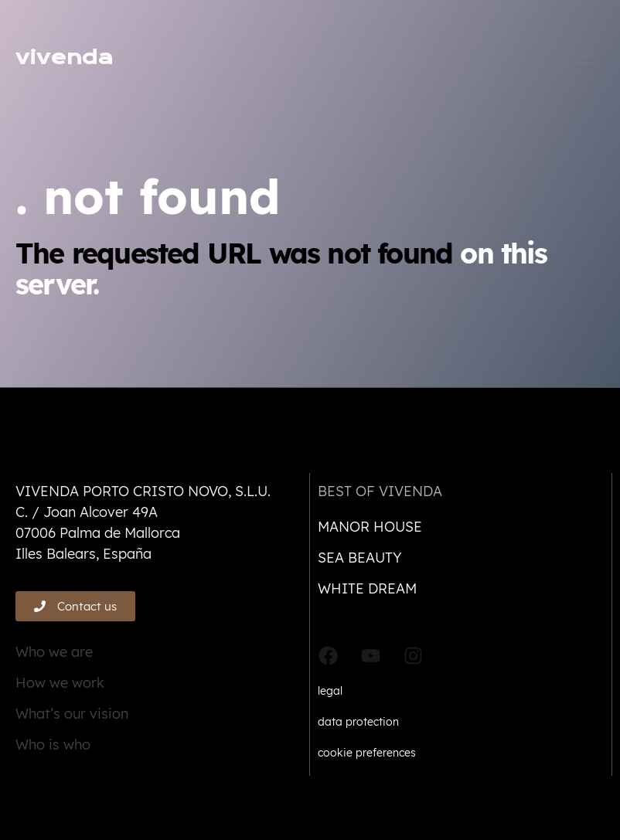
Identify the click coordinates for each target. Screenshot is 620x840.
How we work (60, 683)
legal (330, 691)
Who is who (53, 745)
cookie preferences (367, 753)
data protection (358, 722)
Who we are (54, 652)
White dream (367, 588)
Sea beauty (360, 558)
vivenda (64, 58)
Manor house (370, 527)
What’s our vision (72, 714)
